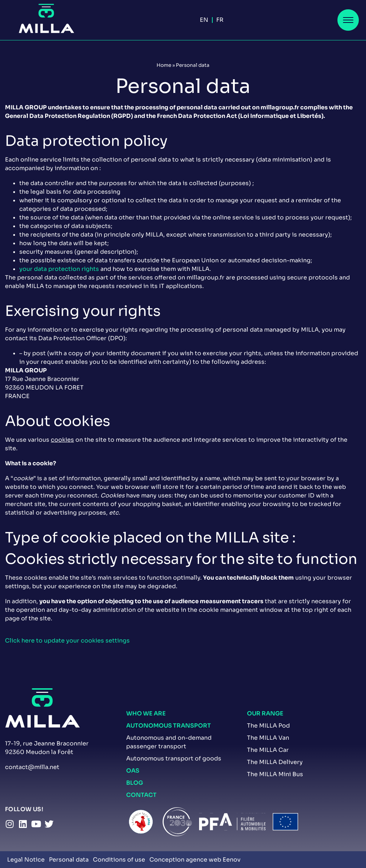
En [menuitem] (204, 20)
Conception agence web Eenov (195, 860)
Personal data (69, 860)
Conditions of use (119, 860)
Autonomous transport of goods (174, 758)
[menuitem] (204, 20)
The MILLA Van (268, 738)
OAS (133, 771)
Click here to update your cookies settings (67, 641)
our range (265, 713)
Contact (141, 795)
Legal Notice (26, 860)
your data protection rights (59, 269)
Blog (135, 783)
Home (164, 65)
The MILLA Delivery (275, 762)
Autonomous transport (169, 726)
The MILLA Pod (268, 726)
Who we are (146, 713)
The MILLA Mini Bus (275, 774)
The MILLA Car (268, 750)
